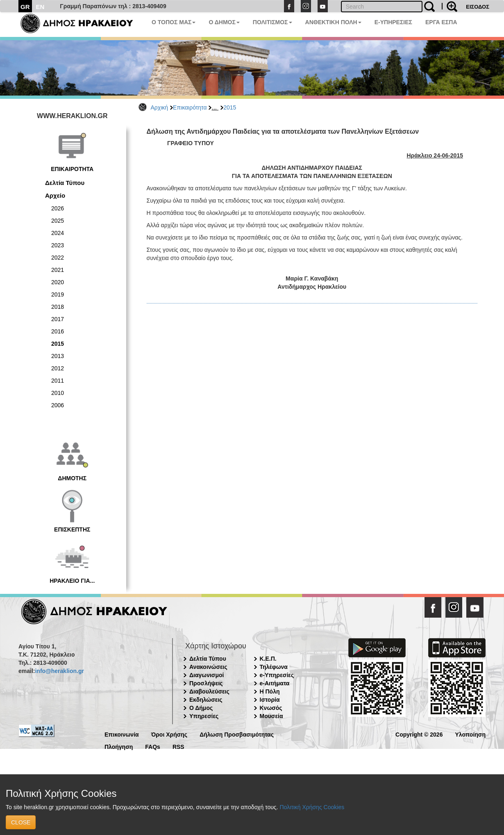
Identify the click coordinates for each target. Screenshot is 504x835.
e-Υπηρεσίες (277, 675)
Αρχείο (55, 195)
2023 (58, 245)
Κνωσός (271, 708)
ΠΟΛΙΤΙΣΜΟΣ (272, 22)
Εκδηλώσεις (206, 700)
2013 (58, 356)
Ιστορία (270, 700)
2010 (58, 393)
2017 (58, 319)
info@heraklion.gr (59, 671)
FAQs (153, 746)
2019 (58, 294)
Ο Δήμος (201, 708)
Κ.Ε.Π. (268, 659)
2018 (58, 307)
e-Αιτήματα (275, 683)
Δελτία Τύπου (65, 183)
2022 (58, 258)
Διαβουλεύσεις (209, 691)
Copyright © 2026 (419, 734)
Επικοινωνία (122, 734)
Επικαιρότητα (190, 107)
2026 (58, 208)
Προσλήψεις (206, 683)
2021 (58, 270)
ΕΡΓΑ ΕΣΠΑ (441, 22)
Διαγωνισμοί (207, 675)
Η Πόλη (270, 691)
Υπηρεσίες (204, 716)
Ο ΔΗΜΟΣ (224, 22)
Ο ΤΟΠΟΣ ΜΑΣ (174, 22)
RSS (178, 746)
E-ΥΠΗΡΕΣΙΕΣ (393, 22)
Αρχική (160, 107)
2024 (58, 233)
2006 (58, 405)
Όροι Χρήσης (169, 734)
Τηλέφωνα (274, 667)
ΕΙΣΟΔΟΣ (478, 7)
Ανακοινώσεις (208, 667)
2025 (58, 221)
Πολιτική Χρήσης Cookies (312, 807)
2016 (58, 331)
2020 (58, 282)
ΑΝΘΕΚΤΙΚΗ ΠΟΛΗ (333, 22)
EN (40, 7)
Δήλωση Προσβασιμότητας (237, 734)
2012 (58, 368)
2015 (230, 107)
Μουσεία (271, 716)
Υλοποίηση (470, 734)
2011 (58, 381)
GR (25, 7)
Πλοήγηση (119, 746)
